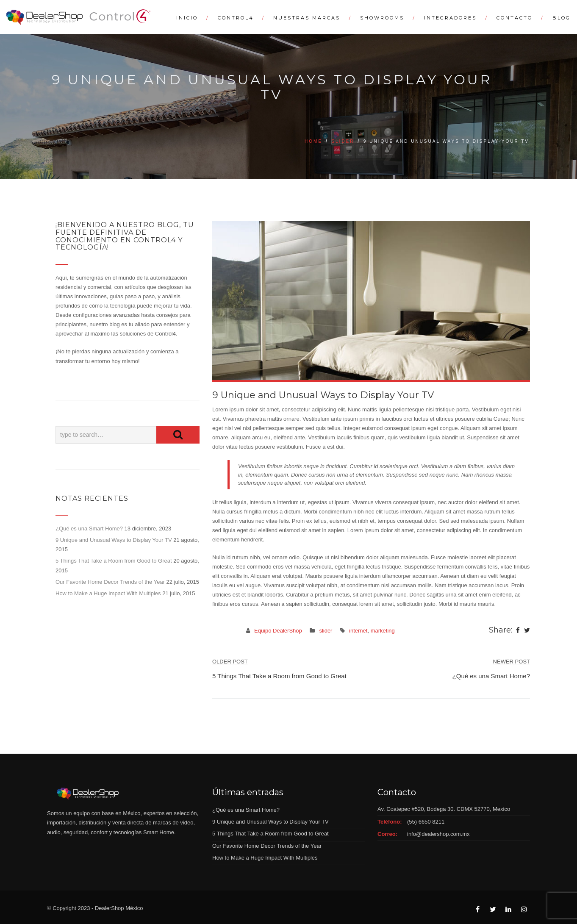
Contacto (515, 18)
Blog (562, 18)
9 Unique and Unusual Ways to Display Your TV (114, 540)
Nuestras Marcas (307, 18)
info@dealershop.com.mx (438, 834)
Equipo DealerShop (278, 631)
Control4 (236, 18)
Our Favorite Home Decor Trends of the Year (110, 582)
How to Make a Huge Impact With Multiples (108, 593)
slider (343, 141)
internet (358, 631)
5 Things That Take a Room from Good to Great (114, 561)
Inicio (187, 18)
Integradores (450, 18)
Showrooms (382, 18)
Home (313, 141)
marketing (383, 631)
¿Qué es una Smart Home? (89, 529)
